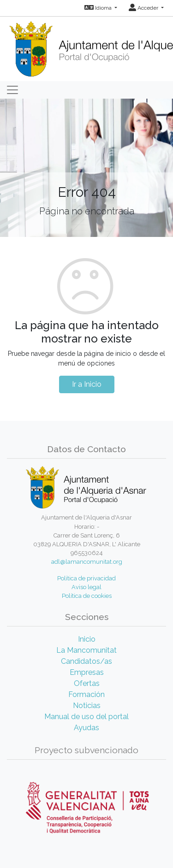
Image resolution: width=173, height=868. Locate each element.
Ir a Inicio (87, 384)
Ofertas (87, 683)
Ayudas (86, 728)
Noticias (87, 706)
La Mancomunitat (86, 650)
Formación (86, 694)
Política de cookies (87, 596)
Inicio (87, 639)
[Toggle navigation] (12, 90)
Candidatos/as (86, 661)
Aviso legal (86, 587)
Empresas (87, 672)
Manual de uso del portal (86, 717)
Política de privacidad (86, 578)
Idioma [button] (99, 8)
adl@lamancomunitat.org (87, 562)
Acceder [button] (144, 8)
